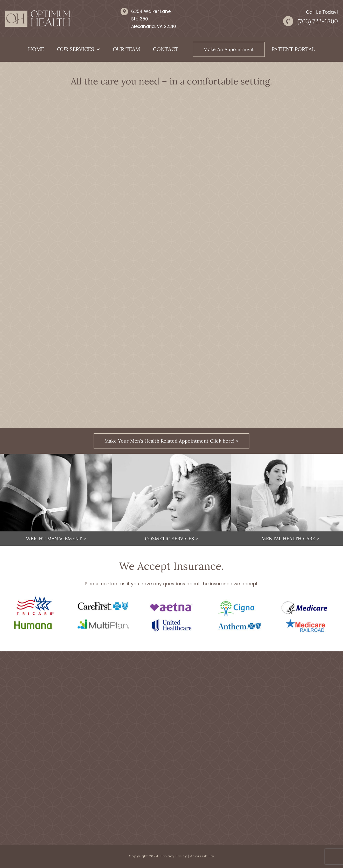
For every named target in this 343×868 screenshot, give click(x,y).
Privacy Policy (174, 856)
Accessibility (202, 856)
